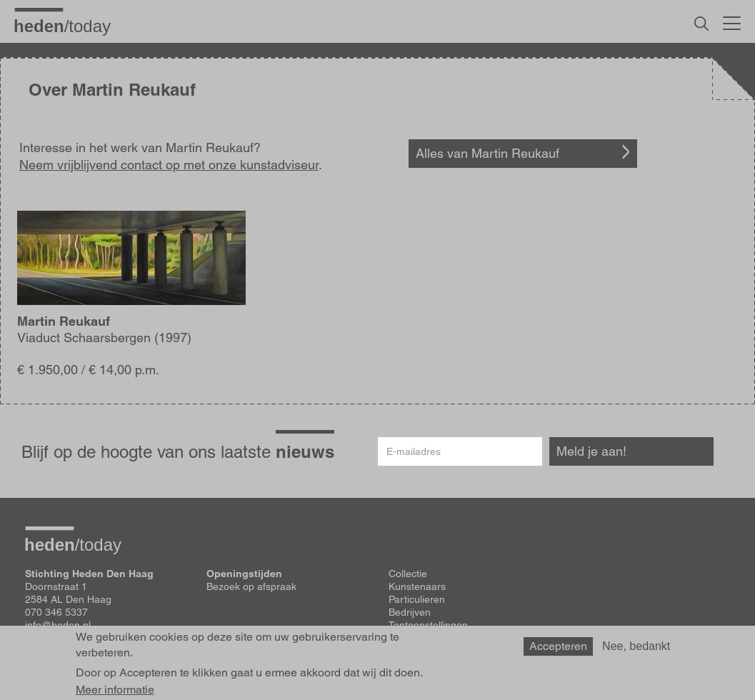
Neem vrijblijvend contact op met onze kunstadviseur (169, 165)
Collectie (408, 574)
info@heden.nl (58, 625)
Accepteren (558, 650)
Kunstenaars (417, 586)
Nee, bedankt (636, 650)
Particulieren (417, 599)
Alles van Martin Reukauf (487, 153)
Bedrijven (410, 612)
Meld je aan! (591, 451)
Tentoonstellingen (428, 625)
